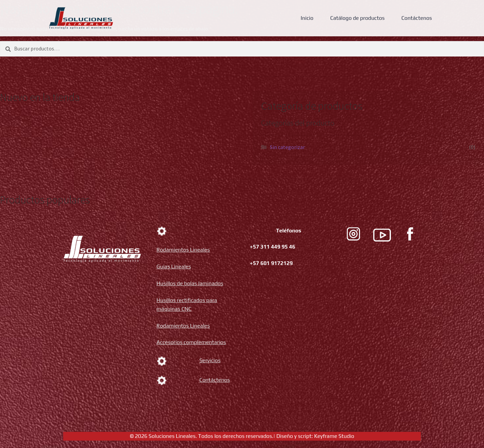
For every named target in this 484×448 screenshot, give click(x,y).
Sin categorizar (287, 147)
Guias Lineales (174, 267)
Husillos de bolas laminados (190, 283)
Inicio (307, 18)
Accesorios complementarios (191, 342)
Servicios (210, 360)
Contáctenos (417, 18)
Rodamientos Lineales (183, 250)
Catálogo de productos (357, 18)
